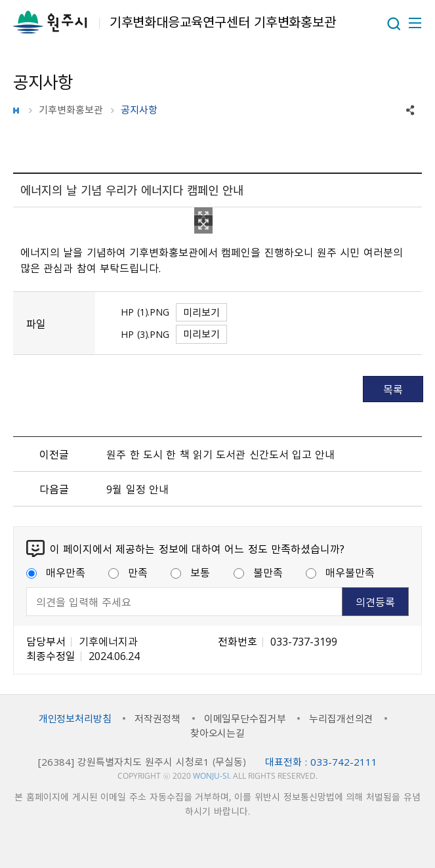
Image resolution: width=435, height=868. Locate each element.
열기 (394, 24)
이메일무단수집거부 (245, 718)
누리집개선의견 (341, 718)
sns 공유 (411, 110)
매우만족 (56, 572)
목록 (393, 389)
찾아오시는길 (217, 733)
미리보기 (201, 312)
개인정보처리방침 (75, 718)
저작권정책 (157, 718)
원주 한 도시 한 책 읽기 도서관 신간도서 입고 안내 (220, 454)
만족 (128, 572)
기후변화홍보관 (71, 110)
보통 (190, 572)
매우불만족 (340, 572)
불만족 (258, 572)
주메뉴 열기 (414, 23)
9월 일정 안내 (137, 489)
